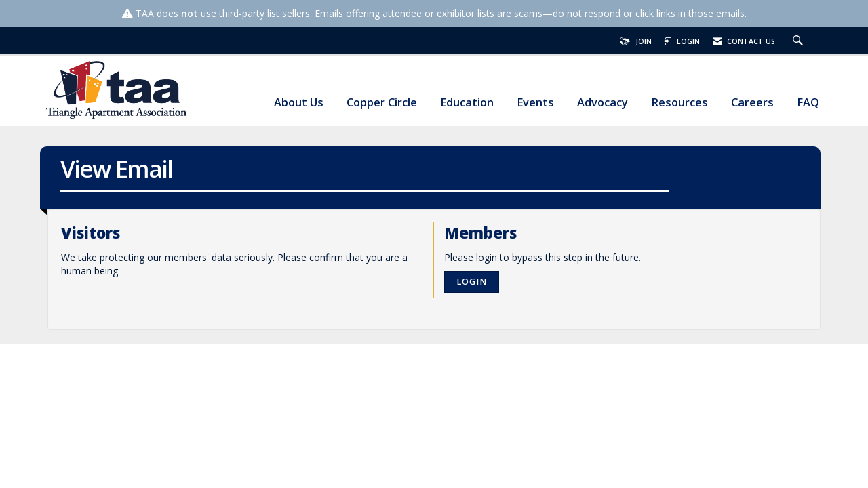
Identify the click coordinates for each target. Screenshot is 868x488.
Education (467, 103)
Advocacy (603, 103)
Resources (679, 103)
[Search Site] (800, 41)
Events (535, 103)
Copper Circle (382, 103)
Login (472, 282)
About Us (299, 103)
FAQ (808, 103)
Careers (752, 103)
